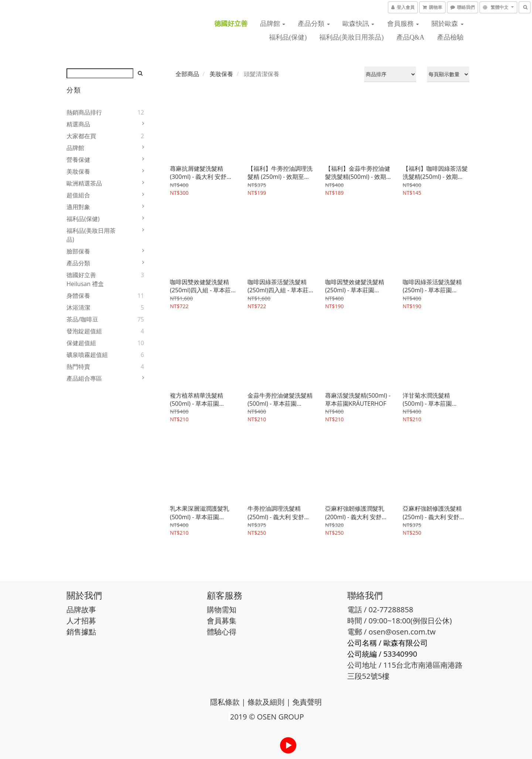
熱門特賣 (78, 367)
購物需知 (222, 610)
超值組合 (78, 195)
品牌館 (273, 24)
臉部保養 (78, 251)
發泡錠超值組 (84, 331)
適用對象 (78, 207)
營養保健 (78, 160)
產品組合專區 (84, 378)
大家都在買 (81, 136)
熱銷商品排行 (84, 112)
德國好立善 (231, 24)
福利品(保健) (288, 37)
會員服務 (403, 24)
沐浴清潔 (78, 307)
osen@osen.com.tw (402, 632)
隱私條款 (225, 702)
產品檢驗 (450, 37)
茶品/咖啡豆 (82, 319)
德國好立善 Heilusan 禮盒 (85, 279)
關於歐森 (448, 24)
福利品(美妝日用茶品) (351, 37)
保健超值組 (81, 343)
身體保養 (78, 296)
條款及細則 (266, 702)
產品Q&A (410, 37)
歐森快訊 (359, 24)
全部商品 (187, 74)
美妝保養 (78, 171)
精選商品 (78, 124)
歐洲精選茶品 (84, 183)
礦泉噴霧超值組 (87, 355)
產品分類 (314, 24)
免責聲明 (307, 702)
